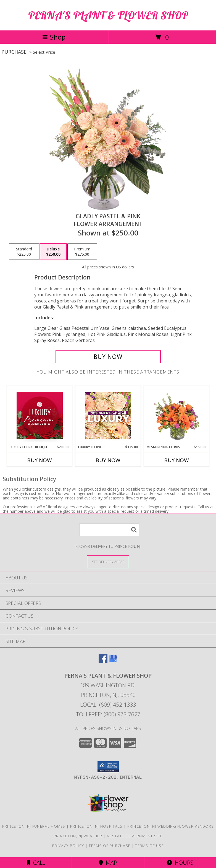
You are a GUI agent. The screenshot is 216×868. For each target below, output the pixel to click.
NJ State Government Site (135, 836)
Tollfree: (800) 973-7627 (108, 714)
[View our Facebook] (103, 661)
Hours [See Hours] (180, 863)
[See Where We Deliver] (108, 562)
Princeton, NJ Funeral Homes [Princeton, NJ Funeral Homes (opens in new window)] (34, 826)
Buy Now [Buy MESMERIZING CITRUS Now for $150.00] (177, 460)
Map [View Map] (108, 863)
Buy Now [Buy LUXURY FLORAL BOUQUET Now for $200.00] (39, 460)
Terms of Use (149, 846)
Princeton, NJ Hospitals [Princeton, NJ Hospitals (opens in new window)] (96, 826)
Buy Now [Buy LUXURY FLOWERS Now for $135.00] (108, 460)
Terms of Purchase (110, 846)
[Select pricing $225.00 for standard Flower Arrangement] (24, 252)
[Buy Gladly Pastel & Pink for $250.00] (108, 357)
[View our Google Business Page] (113, 661)
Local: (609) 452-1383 (108, 705)
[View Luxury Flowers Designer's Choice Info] (108, 415)
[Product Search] (109, 530)
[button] (108, 767)
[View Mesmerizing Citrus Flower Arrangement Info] (177, 415)
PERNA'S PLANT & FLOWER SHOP (108, 15)
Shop (54, 37)
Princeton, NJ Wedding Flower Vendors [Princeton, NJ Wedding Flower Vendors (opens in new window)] (171, 826)
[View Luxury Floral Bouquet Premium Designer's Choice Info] (40, 415)
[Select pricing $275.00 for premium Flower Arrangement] (82, 252)
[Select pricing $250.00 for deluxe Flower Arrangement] (53, 252)
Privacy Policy (68, 846)
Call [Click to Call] (36, 863)
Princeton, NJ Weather (78, 836)
